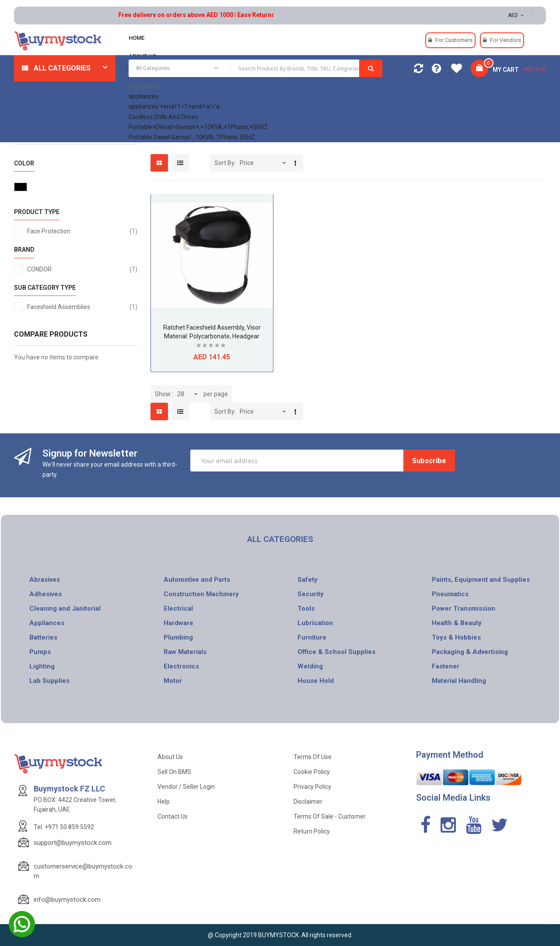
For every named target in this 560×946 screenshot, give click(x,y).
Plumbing (178, 637)
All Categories (62, 68)
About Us (170, 757)
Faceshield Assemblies (82, 307)
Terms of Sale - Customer (330, 816)
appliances (143, 96)
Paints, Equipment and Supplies (481, 580)
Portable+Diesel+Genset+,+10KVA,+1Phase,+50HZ (198, 127)
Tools (306, 608)
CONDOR (82, 269)
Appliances (47, 623)
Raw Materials (185, 652)
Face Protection (82, 231)
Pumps (40, 652)
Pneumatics (450, 594)
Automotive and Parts (197, 580)
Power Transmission (464, 608)
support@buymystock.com (73, 843)
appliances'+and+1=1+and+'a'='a (174, 106)
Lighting (42, 666)
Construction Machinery (201, 594)
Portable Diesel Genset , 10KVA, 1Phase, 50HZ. (192, 137)
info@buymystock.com (67, 900)
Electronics (181, 666)
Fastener (446, 666)
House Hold (316, 681)
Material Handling (459, 681)
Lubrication (315, 623)
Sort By (224, 163)
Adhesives (45, 594)
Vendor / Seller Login (186, 787)
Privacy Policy (312, 787)
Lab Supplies (49, 681)
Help (164, 802)
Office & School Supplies (336, 652)
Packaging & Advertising (470, 652)
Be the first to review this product (212, 346)
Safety (308, 580)
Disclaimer (308, 802)
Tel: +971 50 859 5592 (64, 827)
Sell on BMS (174, 772)
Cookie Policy (312, 772)
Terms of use (313, 757)
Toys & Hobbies (456, 637)
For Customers (454, 40)
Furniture (312, 637)
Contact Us (173, 816)
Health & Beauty (457, 623)
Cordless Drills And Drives (163, 117)
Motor (173, 681)
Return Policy (312, 831)
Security (311, 594)
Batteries (43, 637)
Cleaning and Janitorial (65, 608)
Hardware (178, 623)
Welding (310, 666)
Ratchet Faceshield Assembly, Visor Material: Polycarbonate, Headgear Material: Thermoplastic (212, 336)
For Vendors (506, 40)
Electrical (178, 608)
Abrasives (45, 580)
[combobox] (256, 68)
